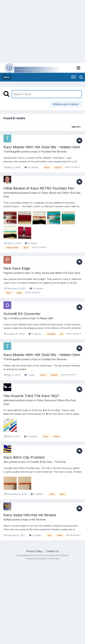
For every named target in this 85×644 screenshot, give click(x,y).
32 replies (37, 288)
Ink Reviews (39, 519)
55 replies (31, 167)
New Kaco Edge (17, 268)
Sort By (76, 127)
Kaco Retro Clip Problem (24, 457)
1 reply (30, 375)
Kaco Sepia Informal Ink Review (30, 515)
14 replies (31, 436)
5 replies (35, 535)
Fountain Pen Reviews (54, 152)
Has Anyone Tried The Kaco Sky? (31, 396)
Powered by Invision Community (43, 559)
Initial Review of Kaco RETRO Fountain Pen (39, 188)
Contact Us (52, 551)
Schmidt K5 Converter (22, 314)
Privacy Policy (35, 551)
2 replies (31, 243)
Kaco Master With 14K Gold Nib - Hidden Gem (42, 147)
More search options (66, 104)
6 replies (35, 334)
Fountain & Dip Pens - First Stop (48, 462)
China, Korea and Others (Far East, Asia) (57, 273)
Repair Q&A (46, 318)
